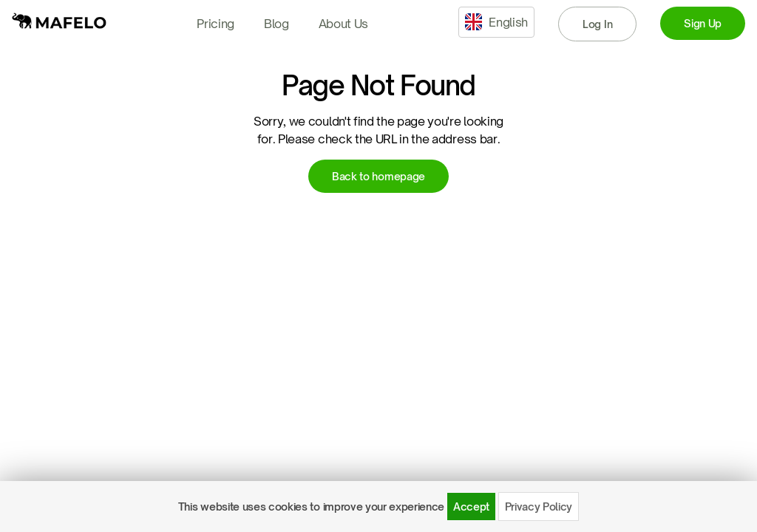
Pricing (215, 24)
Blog (276, 24)
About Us (343, 24)
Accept (471, 507)
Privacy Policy (539, 507)
